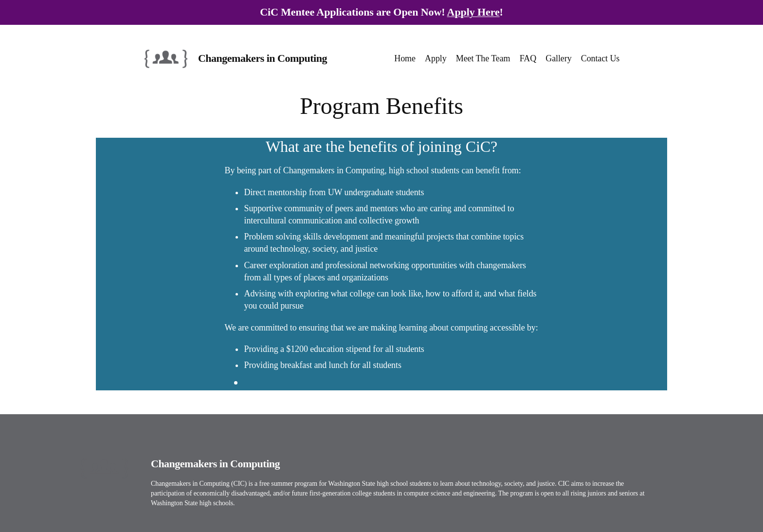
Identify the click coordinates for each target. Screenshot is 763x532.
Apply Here (473, 12)
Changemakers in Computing (263, 58)
